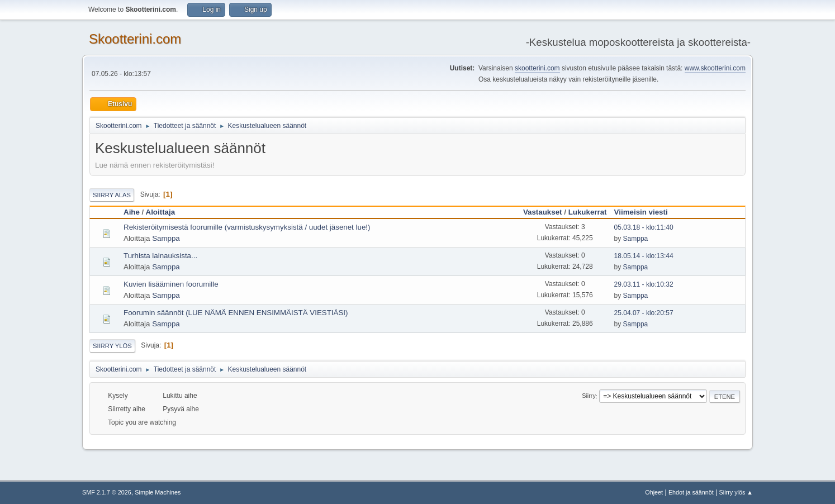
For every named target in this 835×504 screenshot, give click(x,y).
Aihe (132, 212)
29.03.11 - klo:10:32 (644, 284)
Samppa (166, 238)
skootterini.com (537, 68)
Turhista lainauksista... (160, 256)
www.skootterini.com (715, 68)
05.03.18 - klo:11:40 (644, 227)
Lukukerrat (588, 212)
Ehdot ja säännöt (691, 492)
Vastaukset (543, 212)
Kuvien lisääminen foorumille (171, 284)
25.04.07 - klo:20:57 (644, 313)
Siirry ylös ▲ (736, 492)
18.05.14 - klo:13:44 (644, 256)
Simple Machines (158, 492)
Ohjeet (654, 492)
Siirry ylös (112, 346)
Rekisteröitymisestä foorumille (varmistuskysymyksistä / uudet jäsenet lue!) (247, 227)
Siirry (589, 396)
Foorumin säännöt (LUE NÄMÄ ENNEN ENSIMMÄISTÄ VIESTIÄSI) (236, 313)
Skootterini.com (135, 39)
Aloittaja (161, 212)
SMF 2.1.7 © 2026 (107, 492)
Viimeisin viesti (646, 212)
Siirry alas (112, 195)
